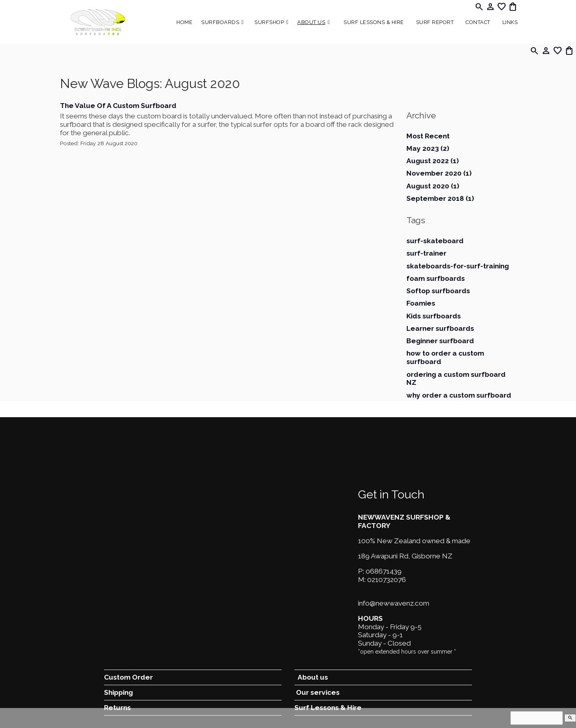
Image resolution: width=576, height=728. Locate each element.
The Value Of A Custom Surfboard (118, 106)
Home (184, 22)
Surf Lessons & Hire (374, 22)
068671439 (384, 571)
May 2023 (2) (428, 148)
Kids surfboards (434, 316)
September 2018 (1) (440, 198)
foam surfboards (436, 278)
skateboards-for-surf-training (458, 266)
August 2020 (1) (433, 186)
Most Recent (428, 136)
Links (510, 22)
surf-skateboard (435, 241)
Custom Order (128, 677)
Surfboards (220, 22)
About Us (311, 22)
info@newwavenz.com (394, 603)
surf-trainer (426, 253)
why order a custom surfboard (459, 395)
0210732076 (387, 580)
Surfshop (269, 22)
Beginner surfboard (440, 341)
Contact (478, 22)
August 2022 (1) (433, 161)
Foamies (421, 303)
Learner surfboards (440, 328)
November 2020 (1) (439, 173)
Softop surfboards (438, 291)
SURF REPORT (435, 22)
